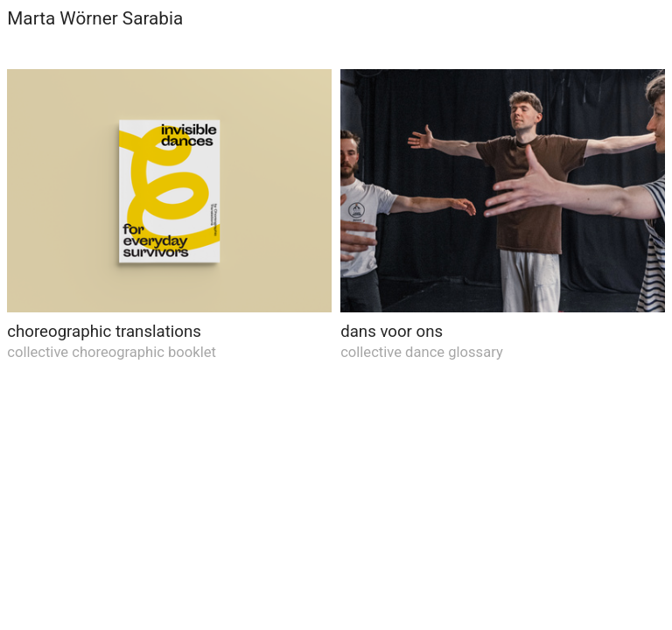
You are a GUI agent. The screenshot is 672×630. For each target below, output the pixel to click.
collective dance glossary (422, 352)
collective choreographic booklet (112, 352)
